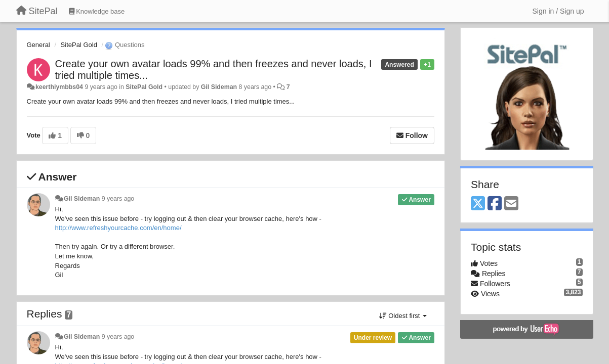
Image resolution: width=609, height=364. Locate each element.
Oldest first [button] (403, 316)
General (38, 45)
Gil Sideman (219, 87)
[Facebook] (495, 204)
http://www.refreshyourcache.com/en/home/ (118, 228)
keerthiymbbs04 (59, 87)
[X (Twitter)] (478, 204)
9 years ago (118, 199)
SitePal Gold (79, 45)
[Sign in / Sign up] (558, 11)
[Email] (511, 204)
